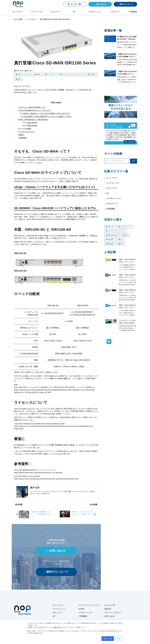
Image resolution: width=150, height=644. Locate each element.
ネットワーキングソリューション (72, 74)
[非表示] (59, 103)
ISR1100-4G (32, 123)
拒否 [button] (119, 639)
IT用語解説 (133, 12)
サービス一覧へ (76, 4)
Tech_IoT (110, 227)
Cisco (38, 74)
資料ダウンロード (126, 4)
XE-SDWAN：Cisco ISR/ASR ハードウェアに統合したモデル (47, 116)
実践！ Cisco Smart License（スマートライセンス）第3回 (127, 292)
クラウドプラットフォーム (115, 231)
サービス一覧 (110, 605)
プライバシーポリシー (113, 612)
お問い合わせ (101, 4)
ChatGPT (110, 239)
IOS (125, 235)
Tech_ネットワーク (24, 74)
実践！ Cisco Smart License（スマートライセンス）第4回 (127, 277)
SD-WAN (92, 74)
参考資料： (23, 138)
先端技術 (110, 244)
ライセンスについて (27, 132)
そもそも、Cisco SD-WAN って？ (33, 107)
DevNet (81, 609)
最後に (22, 135)
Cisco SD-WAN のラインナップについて (35, 110)
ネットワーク (17, 12)
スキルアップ (115, 12)
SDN (19, 79)
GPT (121, 244)
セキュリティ (56, 12)
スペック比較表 (25, 129)
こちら (83, 627)
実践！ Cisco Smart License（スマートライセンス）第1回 (127, 262)
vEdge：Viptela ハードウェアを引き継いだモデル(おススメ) (47, 113)
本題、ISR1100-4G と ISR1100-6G (34, 119)
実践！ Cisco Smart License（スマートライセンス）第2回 (127, 308)
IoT (74, 12)
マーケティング (37, 12)
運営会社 (108, 609)
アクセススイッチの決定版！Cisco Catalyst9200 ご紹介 (127, 323)
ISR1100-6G (32, 125)
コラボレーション (94, 12)
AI (120, 239)
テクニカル (31, 19)
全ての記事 (18, 19)
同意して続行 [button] (108, 639)
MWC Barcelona (112, 235)
